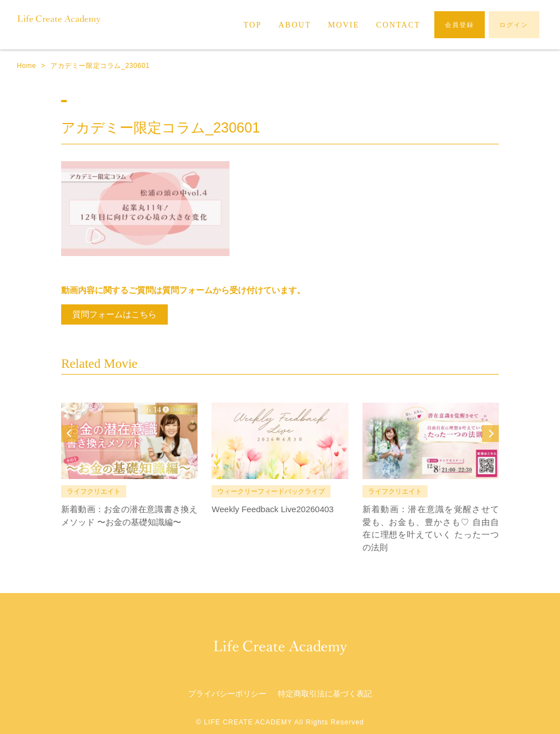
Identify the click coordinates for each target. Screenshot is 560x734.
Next (490, 434)
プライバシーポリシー (227, 694)
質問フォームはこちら (114, 314)
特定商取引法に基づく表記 (325, 694)
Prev (70, 434)
